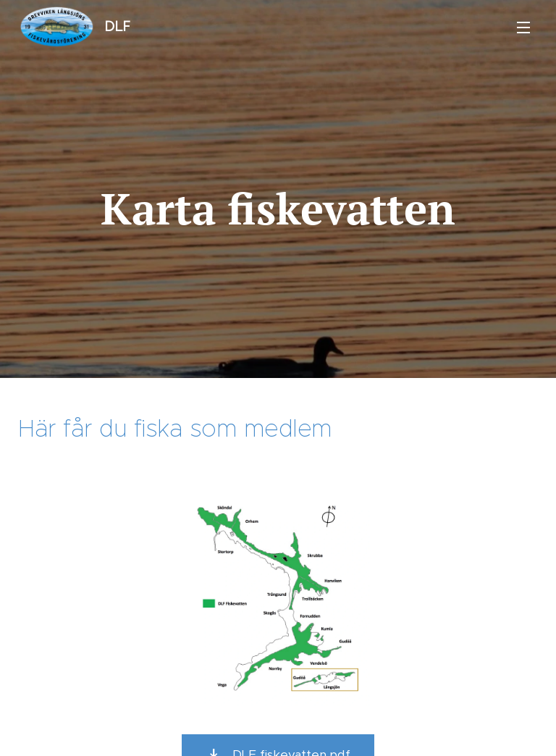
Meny (523, 28)
